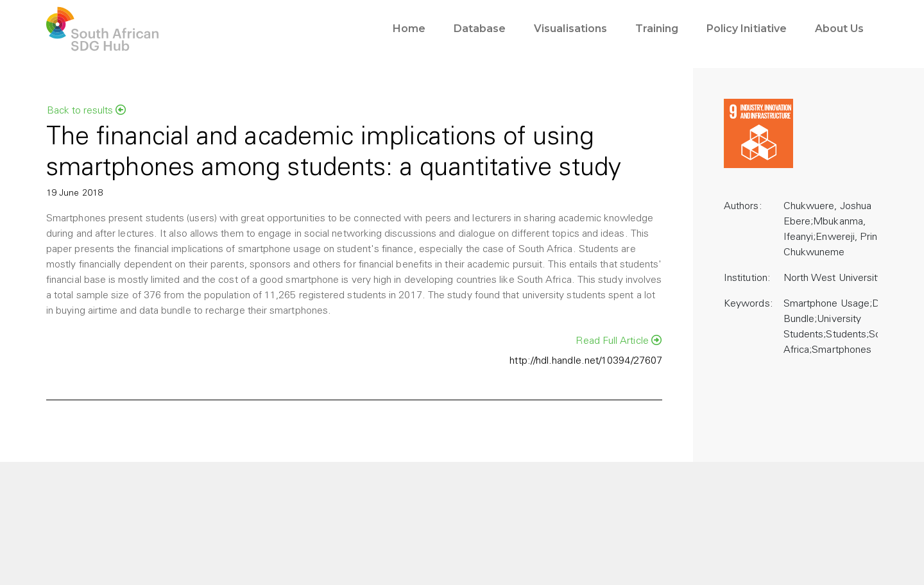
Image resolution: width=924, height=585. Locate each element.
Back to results (86, 110)
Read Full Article (619, 341)
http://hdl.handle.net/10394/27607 (586, 361)
